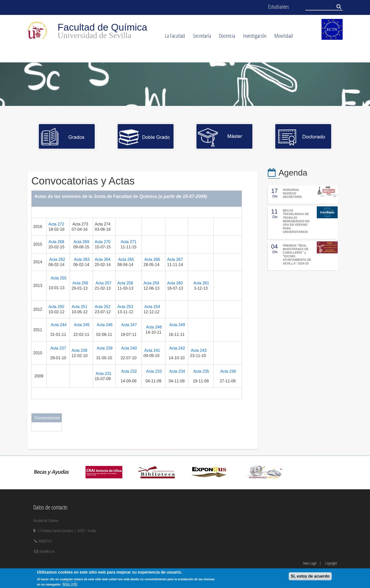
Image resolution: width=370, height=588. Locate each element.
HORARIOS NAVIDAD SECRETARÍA (292, 194)
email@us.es (47, 551)
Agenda (293, 173)
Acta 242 (177, 348)
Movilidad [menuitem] (282, 37)
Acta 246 (105, 325)
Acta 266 (152, 259)
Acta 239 (105, 348)
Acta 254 (152, 307)
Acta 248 (154, 327)
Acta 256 (80, 283)
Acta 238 (79, 350)
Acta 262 (57, 259)
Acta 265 (126, 259)
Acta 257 (104, 283)
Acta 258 (125, 283)
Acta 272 (56, 224)
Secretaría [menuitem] (200, 37)
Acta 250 (56, 307)
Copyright (331, 563)
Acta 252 (103, 307)
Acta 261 (201, 283)
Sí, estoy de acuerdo (310, 576)
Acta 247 (129, 325)
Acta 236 (228, 371)
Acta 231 (104, 374)
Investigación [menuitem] (253, 37)
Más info (70, 584)
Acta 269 (81, 242)
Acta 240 (129, 348)
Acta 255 (59, 278)
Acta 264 (103, 259)
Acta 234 (177, 371)
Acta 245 (82, 325)
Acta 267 (175, 259)
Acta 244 (59, 325)
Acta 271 (128, 242)
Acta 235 (201, 371)
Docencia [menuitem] (225, 37)
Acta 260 (175, 283)
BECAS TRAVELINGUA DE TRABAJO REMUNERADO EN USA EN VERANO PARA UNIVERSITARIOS (296, 221)
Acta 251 (79, 307)
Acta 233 (154, 371)
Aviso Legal (310, 563)
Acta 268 (56, 242)
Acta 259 (151, 283)
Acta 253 (125, 307)
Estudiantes (278, 7)
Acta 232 (129, 371)
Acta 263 (82, 259)
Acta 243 (199, 350)
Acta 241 (152, 350)
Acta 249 (177, 325)
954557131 (46, 541)
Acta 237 (58, 348)
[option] (185, 84)
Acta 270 (103, 242)
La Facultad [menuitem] (173, 37)
